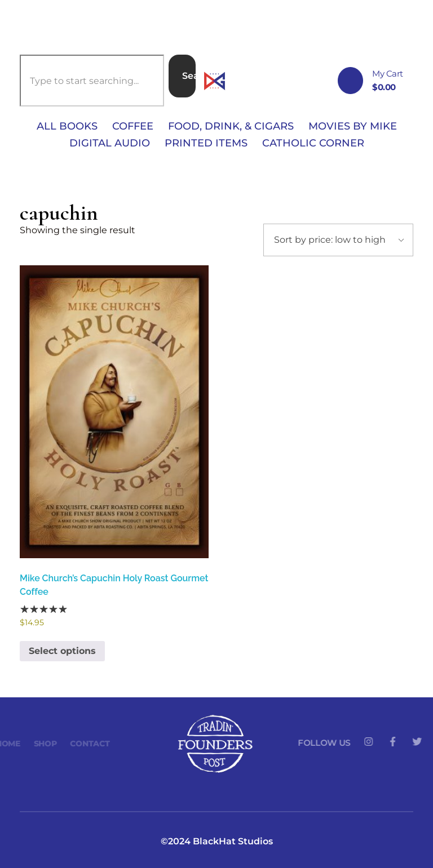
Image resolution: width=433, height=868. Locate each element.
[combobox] (92, 81)
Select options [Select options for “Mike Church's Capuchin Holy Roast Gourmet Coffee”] (62, 651)
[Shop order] (338, 240)
